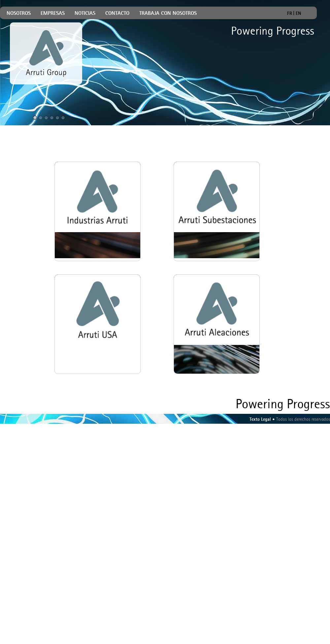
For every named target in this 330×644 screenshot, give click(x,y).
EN (298, 13)
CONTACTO (117, 14)
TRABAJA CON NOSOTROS (168, 14)
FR (290, 13)
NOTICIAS (85, 14)
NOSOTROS (19, 14)
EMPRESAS (53, 14)
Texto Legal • (262, 420)
